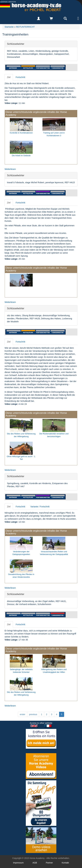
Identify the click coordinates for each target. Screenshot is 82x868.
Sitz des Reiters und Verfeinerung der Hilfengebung (21, 435)
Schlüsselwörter (16, 44)
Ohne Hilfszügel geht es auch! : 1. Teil (21, 458)
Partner (49, 863)
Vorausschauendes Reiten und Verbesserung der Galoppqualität (54, 553)
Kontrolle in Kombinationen (21, 133)
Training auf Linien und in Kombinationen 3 (54, 134)
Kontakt (65, 863)
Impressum (18, 863)
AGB (35, 863)
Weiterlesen (10, 169)
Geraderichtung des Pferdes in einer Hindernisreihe (21, 576)
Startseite (9, 27)
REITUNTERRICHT (25, 27)
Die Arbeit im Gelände (21, 156)
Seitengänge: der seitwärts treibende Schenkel (21, 671)
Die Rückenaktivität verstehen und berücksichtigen (54, 435)
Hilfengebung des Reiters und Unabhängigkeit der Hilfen (54, 671)
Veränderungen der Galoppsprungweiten (21, 553)
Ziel (9, 77)
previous (33, 714)
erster (23, 714)
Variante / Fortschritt (40, 507)
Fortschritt (20, 77)
